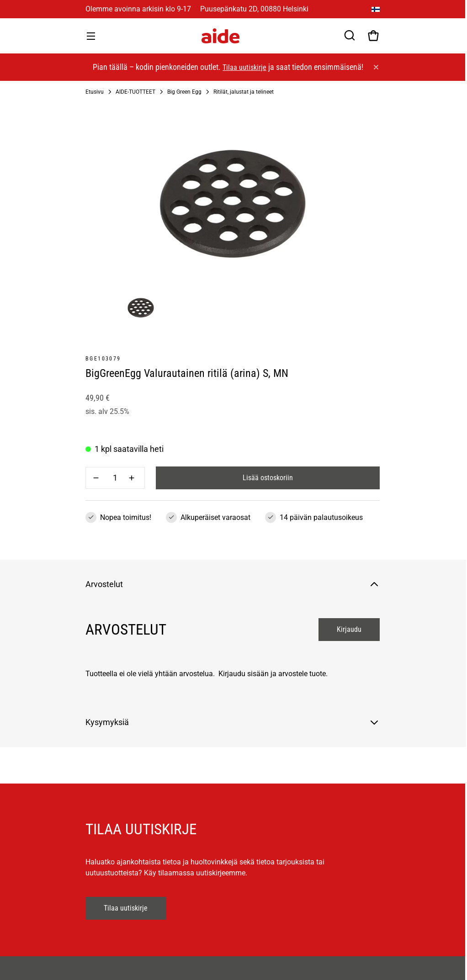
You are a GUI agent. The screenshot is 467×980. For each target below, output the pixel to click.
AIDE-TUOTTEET (135, 92)
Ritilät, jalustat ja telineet (244, 92)
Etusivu (95, 92)
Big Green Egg (184, 92)
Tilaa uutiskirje (244, 67)
